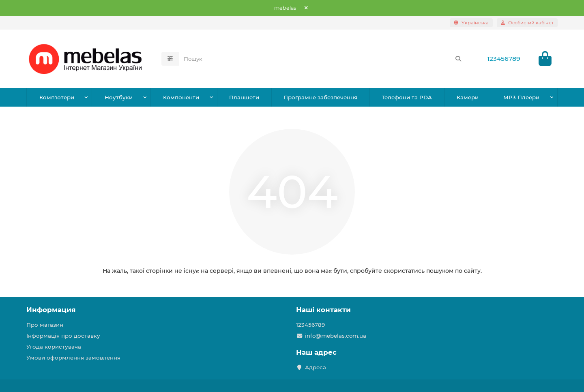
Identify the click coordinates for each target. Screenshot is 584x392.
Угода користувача (54, 347)
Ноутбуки (119, 97)
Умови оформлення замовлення (73, 358)
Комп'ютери (57, 97)
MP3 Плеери (521, 97)
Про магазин (45, 325)
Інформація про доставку (63, 336)
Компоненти (181, 97)
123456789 (504, 59)
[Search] (323, 59)
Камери (468, 97)
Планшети (244, 97)
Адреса (316, 367)
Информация (51, 310)
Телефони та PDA (407, 97)
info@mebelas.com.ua (336, 336)
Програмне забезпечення (320, 97)
